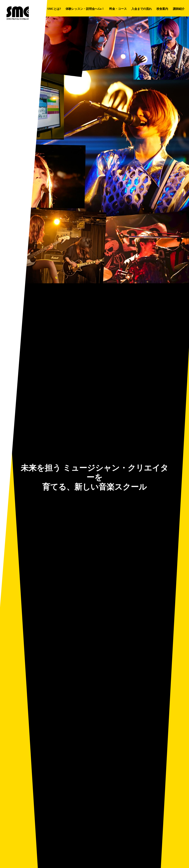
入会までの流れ (142, 9)
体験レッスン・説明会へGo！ (85, 9)
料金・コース (118, 9)
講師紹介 (179, 9)
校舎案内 (162, 9)
